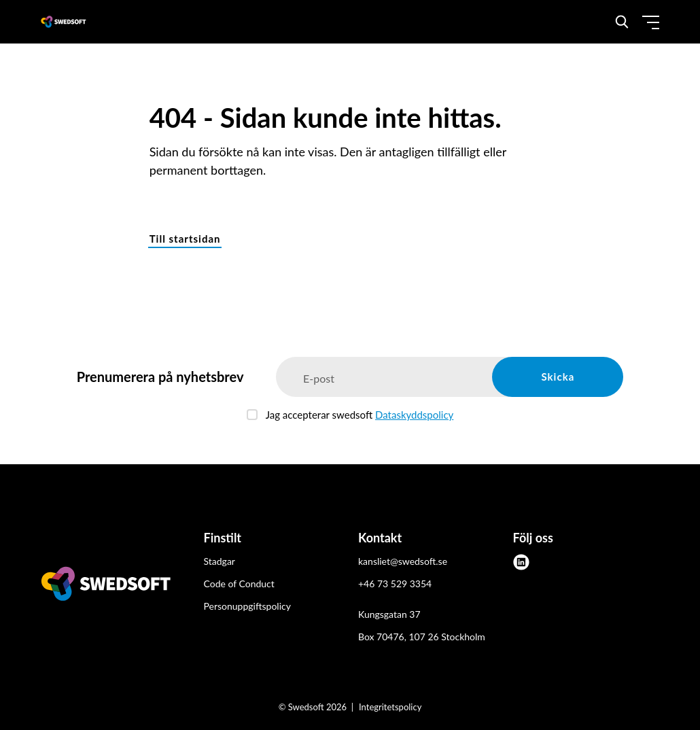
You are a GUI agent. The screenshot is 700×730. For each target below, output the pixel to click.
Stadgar (220, 561)
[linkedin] (521, 562)
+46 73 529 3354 (395, 584)
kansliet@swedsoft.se (403, 561)
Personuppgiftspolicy (247, 606)
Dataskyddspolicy (414, 415)
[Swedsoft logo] (106, 586)
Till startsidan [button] (185, 239)
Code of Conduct (239, 584)
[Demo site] (64, 22)
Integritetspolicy (390, 707)
